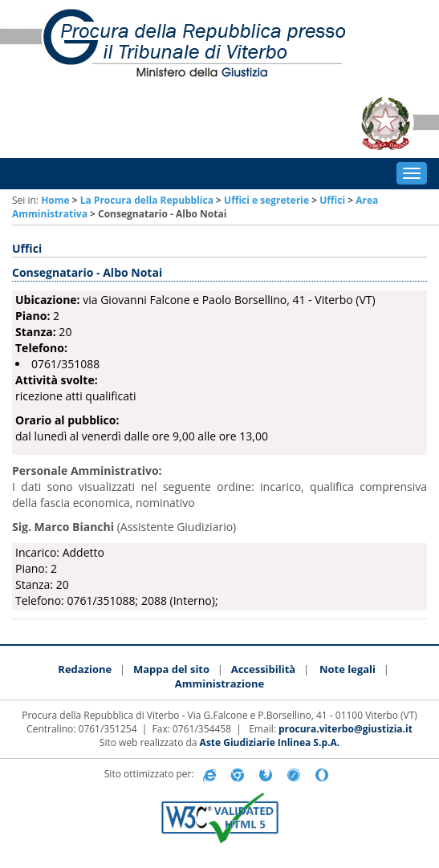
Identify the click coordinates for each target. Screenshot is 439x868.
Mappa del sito (171, 669)
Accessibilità (264, 669)
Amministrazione (219, 683)
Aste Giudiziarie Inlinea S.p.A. (270, 742)
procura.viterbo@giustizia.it (346, 729)
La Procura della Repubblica (147, 200)
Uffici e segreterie (266, 200)
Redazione (85, 669)
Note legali (348, 669)
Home (55, 200)
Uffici (332, 200)
